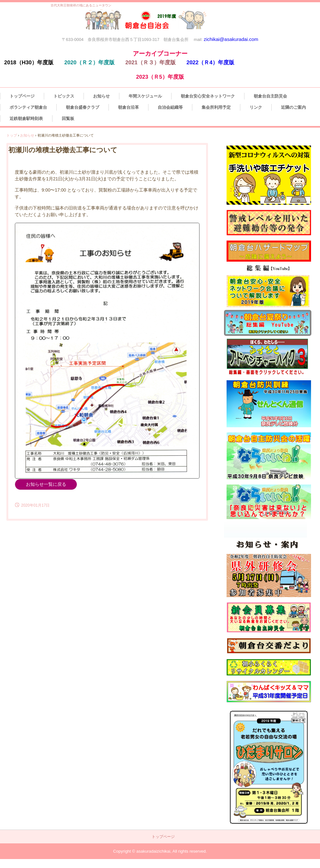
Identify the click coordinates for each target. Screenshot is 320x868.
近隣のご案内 (293, 107)
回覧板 (68, 118)
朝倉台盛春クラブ (83, 107)
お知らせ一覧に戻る (46, 484)
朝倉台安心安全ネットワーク (208, 96)
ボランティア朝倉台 (28, 107)
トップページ (22, 96)
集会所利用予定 (216, 107)
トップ (12, 135)
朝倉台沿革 (128, 107)
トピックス (64, 96)
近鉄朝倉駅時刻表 (26, 118)
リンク (256, 107)
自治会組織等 (170, 107)
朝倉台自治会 (148, 22)
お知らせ (101, 96)
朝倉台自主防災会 (270, 96)
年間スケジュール (145, 96)
